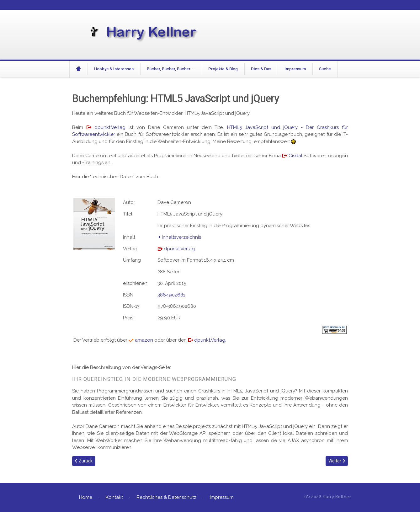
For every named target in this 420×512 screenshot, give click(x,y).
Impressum (295, 69)
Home (86, 497)
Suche (325, 69)
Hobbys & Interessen (114, 69)
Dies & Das (261, 69)
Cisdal (295, 156)
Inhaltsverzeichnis (181, 237)
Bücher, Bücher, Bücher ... (171, 69)
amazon (144, 340)
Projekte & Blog (223, 69)
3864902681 (171, 295)
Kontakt (114, 497)
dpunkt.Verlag (110, 127)
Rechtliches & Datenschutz (166, 497)
